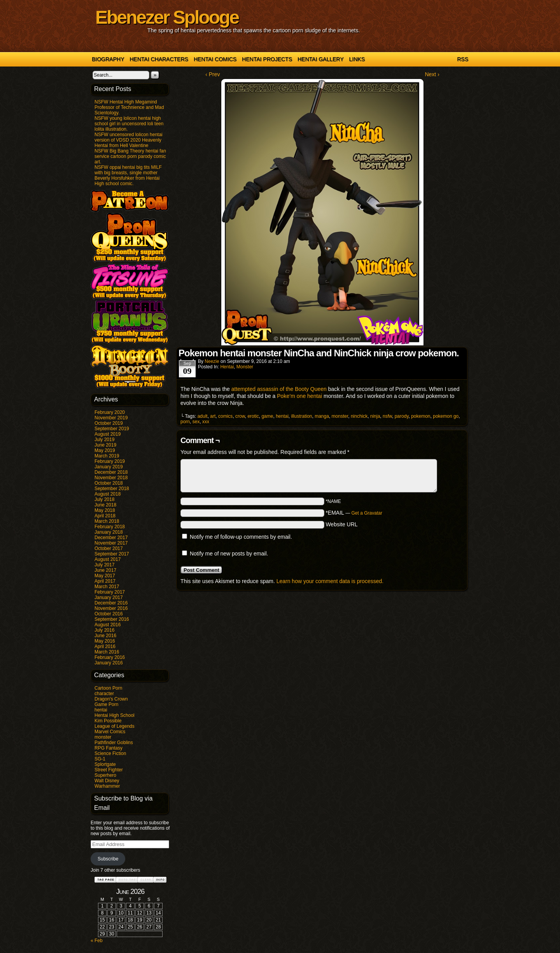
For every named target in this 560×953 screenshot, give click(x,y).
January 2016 (109, 663)
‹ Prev (213, 74)
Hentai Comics (215, 59)
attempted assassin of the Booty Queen (279, 389)
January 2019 (109, 467)
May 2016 (105, 641)
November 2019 (111, 418)
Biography (108, 59)
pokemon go (446, 416)
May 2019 (105, 450)
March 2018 (107, 521)
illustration (302, 416)
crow (240, 416)
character (104, 694)
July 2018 (104, 499)
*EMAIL (354, 513)
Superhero (105, 775)
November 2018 (111, 478)
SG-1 (100, 759)
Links (357, 59)
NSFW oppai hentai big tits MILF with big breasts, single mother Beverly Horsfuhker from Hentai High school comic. (128, 175)
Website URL (341, 524)
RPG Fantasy (108, 748)
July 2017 (104, 565)
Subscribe (108, 859)
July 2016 (104, 630)
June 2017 (105, 570)
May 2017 (105, 576)
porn (185, 422)
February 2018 (110, 527)
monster (103, 737)
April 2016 (105, 646)
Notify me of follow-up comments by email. (241, 537)
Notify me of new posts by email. (229, 554)
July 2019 (104, 440)
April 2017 (105, 581)
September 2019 (112, 429)
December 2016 (111, 603)
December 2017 (111, 538)
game (267, 416)
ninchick (359, 416)
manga (322, 416)
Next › (432, 74)
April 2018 (105, 516)
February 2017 (110, 592)
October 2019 (109, 423)
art (213, 416)
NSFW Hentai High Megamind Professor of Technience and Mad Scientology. (129, 107)
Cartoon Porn (108, 688)
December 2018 (111, 472)
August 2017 (108, 559)
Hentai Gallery (321, 59)
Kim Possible (108, 721)
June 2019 (105, 445)
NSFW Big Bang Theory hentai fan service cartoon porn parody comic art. (130, 156)
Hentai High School (115, 715)
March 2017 (107, 587)
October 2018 (109, 483)
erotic (253, 416)
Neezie (212, 361)
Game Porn (106, 704)
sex (196, 422)
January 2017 (109, 597)
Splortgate (105, 764)
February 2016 (110, 657)
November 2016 (111, 608)
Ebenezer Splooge (167, 17)
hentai (101, 710)
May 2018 (105, 510)
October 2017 (109, 548)
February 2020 (110, 412)
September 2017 (112, 554)
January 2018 (109, 532)
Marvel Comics (110, 732)
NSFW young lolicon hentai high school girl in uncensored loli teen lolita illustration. (129, 124)
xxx (206, 422)
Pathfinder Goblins (114, 743)
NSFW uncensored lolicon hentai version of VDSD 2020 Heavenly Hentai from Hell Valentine (129, 140)
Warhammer (107, 786)
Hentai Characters (159, 59)
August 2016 (108, 625)
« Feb (97, 941)
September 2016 (112, 619)
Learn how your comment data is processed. (330, 581)
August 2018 (108, 494)
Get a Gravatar (367, 513)
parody (402, 416)
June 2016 (105, 636)
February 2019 (110, 461)
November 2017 (111, 543)
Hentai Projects (267, 59)
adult (203, 416)
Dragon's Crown (111, 699)
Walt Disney (107, 781)
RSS (463, 59)
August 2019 (108, 434)
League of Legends (115, 726)
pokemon (421, 416)
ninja (375, 416)
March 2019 (107, 456)
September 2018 (112, 489)
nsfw (387, 416)
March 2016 (107, 652)
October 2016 (109, 614)
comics (225, 416)
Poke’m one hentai (299, 396)
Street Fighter (109, 770)
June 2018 (105, 505)
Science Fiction (110, 753)
